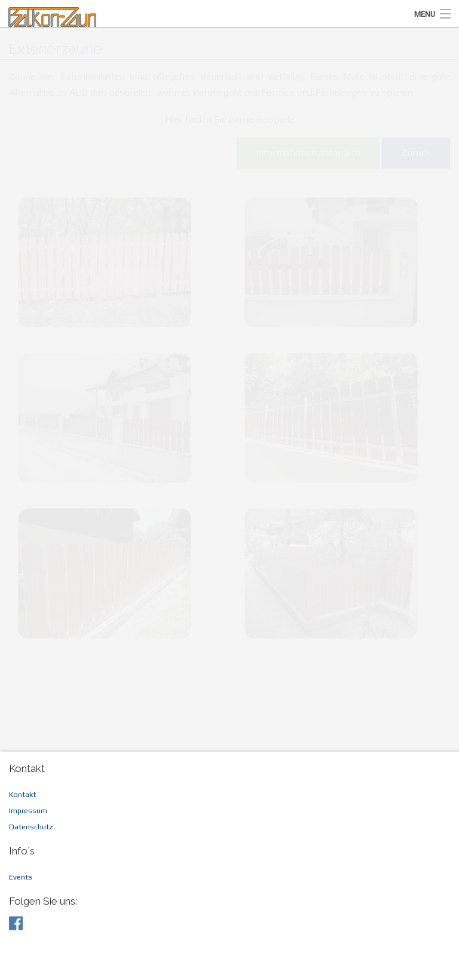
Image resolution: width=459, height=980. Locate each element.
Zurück (416, 153)
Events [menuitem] (21, 877)
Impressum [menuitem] (28, 810)
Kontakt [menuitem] (22, 794)
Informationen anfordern (308, 153)
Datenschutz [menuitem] (31, 827)
